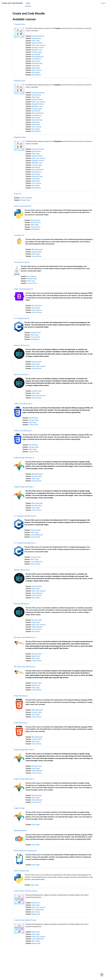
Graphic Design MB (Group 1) (24, 795)
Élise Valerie (36, 74)
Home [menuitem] (28, 3)
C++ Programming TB (21, 325)
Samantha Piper (38, 65)
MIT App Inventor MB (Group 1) (25, 680)
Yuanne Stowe (36, 232)
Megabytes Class (20, 140)
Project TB (18, 198)
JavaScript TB (19, 240)
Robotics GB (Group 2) (22, 353)
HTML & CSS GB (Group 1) (23, 440)
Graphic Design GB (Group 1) (24, 497)
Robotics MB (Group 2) (22, 582)
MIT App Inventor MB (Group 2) (25, 651)
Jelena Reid (36, 67)
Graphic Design (19, 825)
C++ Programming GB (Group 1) (25, 554)
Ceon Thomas (37, 72)
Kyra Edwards (37, 39)
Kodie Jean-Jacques (39, 46)
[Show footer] (102, 975)
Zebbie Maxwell (37, 605)
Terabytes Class (20, 24)
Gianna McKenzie (38, 58)
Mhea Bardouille (38, 255)
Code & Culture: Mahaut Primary (25, 941)
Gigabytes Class (20, 82)
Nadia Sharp (36, 69)
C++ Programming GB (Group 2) (25, 527)
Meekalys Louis (37, 50)
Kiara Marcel (36, 55)
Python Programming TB (23, 211)
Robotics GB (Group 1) (22, 382)
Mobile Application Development (25, 870)
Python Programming (21, 891)
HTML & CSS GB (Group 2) (23, 412)
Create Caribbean (26, 202)
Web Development (20, 847)
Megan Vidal (36, 935)
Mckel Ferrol (36, 670)
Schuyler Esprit (26, 205)
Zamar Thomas (37, 319)
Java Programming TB (22, 268)
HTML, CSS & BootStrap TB (23, 295)
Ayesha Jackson (38, 43)
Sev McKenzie (37, 60)
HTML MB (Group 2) (21, 710)
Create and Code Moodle (12, 3)
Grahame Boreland (38, 36)
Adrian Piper (36, 62)
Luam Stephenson (37, 546)
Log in (103, 3)
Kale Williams (37, 76)
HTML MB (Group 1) (21, 738)
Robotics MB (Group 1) (22, 616)
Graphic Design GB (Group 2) (24, 467)
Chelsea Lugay (37, 53)
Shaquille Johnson (38, 48)
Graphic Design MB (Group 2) (24, 765)
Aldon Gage (36, 41)
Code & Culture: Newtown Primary (26, 911)
